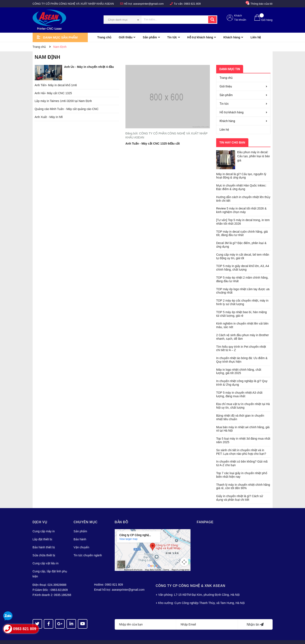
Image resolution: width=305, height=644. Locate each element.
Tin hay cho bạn (232, 142)
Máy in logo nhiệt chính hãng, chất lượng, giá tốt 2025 (239, 364)
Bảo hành (80, 532)
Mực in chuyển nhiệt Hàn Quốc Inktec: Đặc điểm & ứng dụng (241, 180)
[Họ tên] (146, 617)
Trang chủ (226, 78)
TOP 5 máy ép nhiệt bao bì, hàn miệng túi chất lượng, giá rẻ (241, 306)
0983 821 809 (192, 4)
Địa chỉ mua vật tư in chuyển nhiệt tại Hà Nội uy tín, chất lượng (243, 398)
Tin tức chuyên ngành (88, 548)
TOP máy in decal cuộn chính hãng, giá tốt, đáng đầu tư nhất (242, 226)
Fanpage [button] (205, 515)
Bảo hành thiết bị (44, 540)
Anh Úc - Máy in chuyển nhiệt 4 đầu (89, 67)
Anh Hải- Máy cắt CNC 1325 (53, 93)
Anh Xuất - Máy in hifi (49, 117)
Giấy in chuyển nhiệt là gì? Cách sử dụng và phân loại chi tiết (240, 490)
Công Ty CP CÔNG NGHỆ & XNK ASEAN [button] (191, 578)
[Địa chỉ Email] (207, 617)
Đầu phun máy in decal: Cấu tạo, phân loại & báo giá (254, 156)
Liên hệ (224, 130)
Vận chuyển (81, 540)
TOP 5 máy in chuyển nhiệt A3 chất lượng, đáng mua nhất (239, 387)
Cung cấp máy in (44, 524)
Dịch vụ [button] (40, 515)
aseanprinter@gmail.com (149, 4)
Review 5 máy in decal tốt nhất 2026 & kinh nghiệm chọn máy (241, 203)
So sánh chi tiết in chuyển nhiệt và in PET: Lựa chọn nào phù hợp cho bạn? (241, 444)
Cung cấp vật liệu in (46, 556)
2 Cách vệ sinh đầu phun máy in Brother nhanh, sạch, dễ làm (242, 329)
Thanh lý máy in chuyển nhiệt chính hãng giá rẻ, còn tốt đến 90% (243, 479)
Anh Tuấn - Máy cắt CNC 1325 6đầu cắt (153, 144)
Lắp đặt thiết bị (42, 532)
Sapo (97, 638)
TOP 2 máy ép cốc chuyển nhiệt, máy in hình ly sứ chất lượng (242, 295)
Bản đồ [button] (122, 515)
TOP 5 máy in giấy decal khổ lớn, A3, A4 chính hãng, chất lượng (243, 260)
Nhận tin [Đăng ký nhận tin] (255, 617)
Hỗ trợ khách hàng (232, 112)
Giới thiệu (226, 86)
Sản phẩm (226, 95)
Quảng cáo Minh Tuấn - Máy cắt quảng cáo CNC (67, 109)
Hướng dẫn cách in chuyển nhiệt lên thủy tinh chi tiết (243, 191)
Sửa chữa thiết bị (44, 548)
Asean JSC (67, 638)
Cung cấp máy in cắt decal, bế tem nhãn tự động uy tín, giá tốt (243, 249)
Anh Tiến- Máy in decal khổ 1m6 (56, 85)
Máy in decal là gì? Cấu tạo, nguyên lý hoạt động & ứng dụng (241, 168)
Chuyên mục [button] (86, 515)
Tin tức (224, 104)
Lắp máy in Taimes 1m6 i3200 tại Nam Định (63, 101)
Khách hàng (227, 121)
